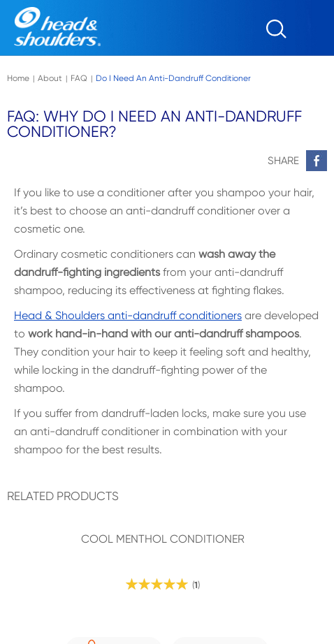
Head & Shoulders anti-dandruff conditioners (128, 315)
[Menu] (317, 33)
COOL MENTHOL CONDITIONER (163, 540)
